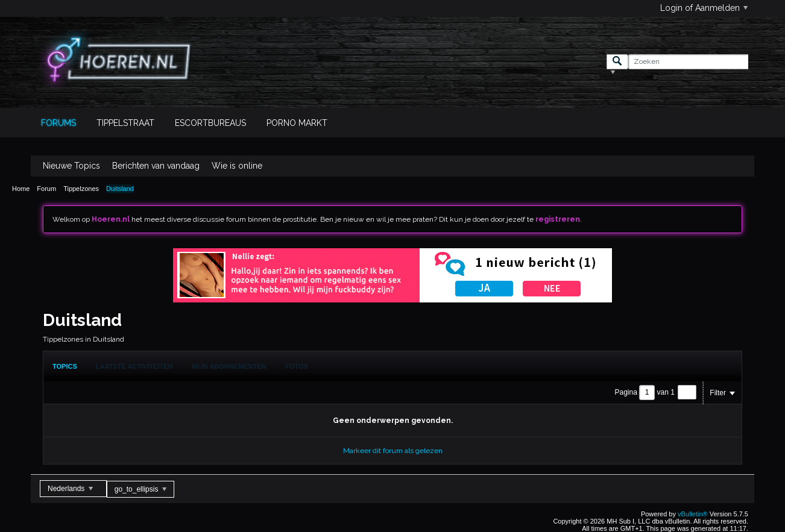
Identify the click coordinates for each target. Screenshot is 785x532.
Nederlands (70, 489)
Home (21, 189)
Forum (46, 189)
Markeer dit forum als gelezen (393, 451)
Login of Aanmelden (704, 8)
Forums (58, 123)
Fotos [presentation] (297, 366)
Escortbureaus (210, 123)
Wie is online (237, 166)
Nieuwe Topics (71, 166)
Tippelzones (81, 189)
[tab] (65, 366)
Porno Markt (297, 123)
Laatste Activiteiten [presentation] (134, 366)
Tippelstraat (125, 123)
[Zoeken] (688, 62)
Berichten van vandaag (156, 166)
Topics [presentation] (65, 366)
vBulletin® (693, 514)
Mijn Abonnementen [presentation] (229, 366)
